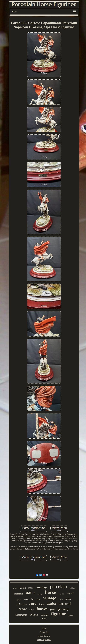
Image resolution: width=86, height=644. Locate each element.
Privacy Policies (44, 636)
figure (68, 599)
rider (39, 599)
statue (30, 593)
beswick (61, 594)
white (23, 609)
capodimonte (21, 615)
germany (63, 609)
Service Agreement (44, 640)
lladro (52, 604)
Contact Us (44, 632)
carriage (42, 587)
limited (23, 588)
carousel (65, 604)
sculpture (19, 594)
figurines (19, 600)
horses (42, 609)
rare (33, 603)
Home (44, 628)
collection (22, 604)
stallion (32, 610)
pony (53, 609)
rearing (40, 594)
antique (34, 615)
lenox (15, 588)
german (71, 616)
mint (44, 618)
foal (33, 599)
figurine (59, 614)
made (31, 588)
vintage (50, 598)
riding (61, 599)
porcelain (58, 587)
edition (72, 588)
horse (51, 592)
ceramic (45, 615)
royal (70, 593)
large (42, 604)
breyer (26, 599)
